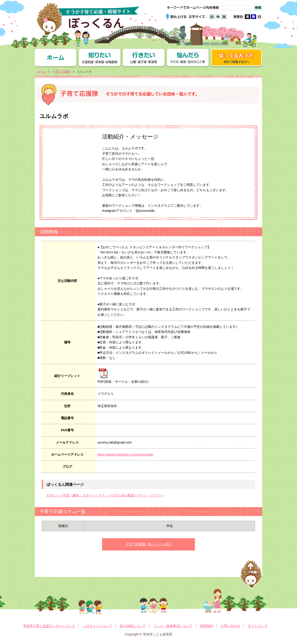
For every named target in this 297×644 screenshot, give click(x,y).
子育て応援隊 (61, 72)
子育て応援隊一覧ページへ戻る (148, 544)
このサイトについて (97, 626)
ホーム (42, 72)
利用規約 (207, 626)
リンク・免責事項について (173, 626)
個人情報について (133, 626)
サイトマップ (258, 626)
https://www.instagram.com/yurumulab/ (125, 454)
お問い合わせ (230, 626)
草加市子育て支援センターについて (49, 626)
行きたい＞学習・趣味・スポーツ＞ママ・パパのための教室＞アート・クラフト (105, 495)
